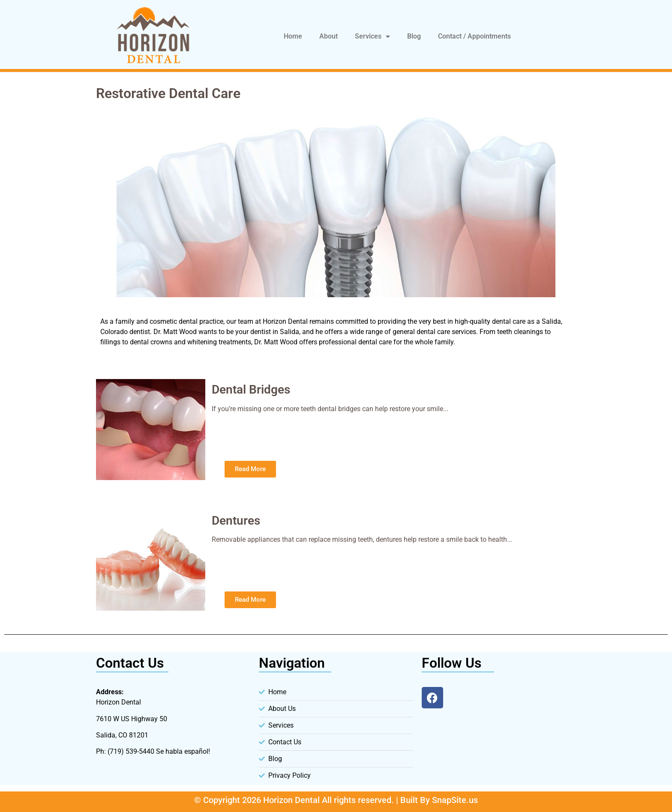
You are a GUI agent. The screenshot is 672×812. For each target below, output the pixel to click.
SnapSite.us (455, 800)
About (328, 36)
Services (372, 36)
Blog (414, 36)
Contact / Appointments (474, 36)
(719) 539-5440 (131, 751)
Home (293, 36)
